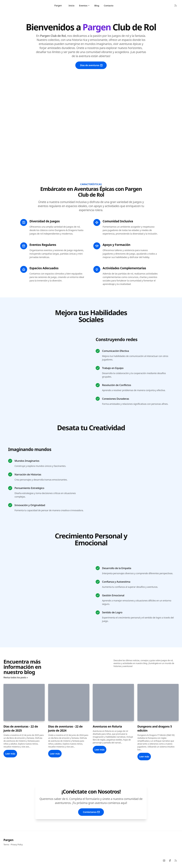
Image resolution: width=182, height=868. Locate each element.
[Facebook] (170, 860)
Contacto (109, 6)
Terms (6, 844)
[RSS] (176, 860)
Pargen (8, 840)
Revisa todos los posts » (16, 677)
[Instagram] (164, 860)
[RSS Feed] (176, 6)
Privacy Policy (17, 844)
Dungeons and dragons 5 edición (155, 728)
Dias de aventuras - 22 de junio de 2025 (21, 728)
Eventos (84, 6)
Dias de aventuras (91, 65)
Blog (97, 6)
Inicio (71, 6)
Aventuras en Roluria (107, 726)
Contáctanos (91, 812)
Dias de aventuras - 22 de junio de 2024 (65, 728)
